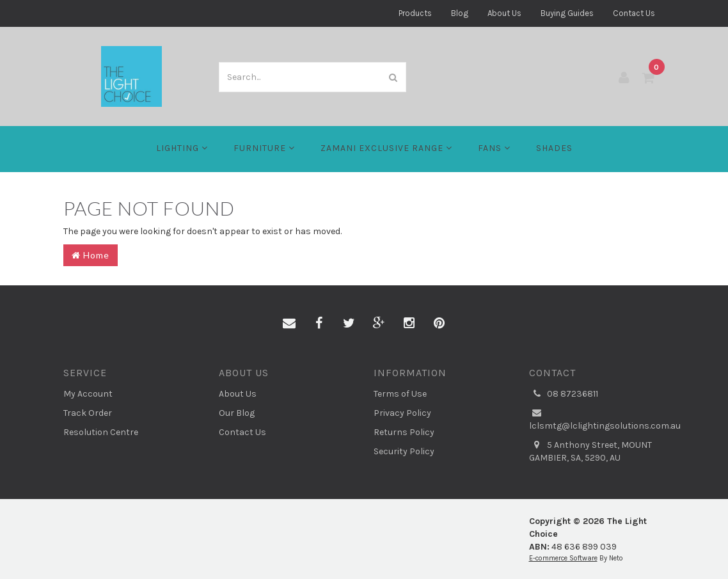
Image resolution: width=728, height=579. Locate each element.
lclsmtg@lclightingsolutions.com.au (597, 419)
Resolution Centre (101, 432)
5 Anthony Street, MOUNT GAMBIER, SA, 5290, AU (590, 451)
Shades (554, 148)
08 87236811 (564, 394)
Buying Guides (567, 13)
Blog (460, 13)
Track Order (88, 413)
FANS (494, 148)
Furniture (264, 148)
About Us (504, 13)
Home (91, 255)
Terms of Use (400, 394)
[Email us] (289, 324)
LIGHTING (182, 148)
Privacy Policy (402, 413)
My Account (88, 394)
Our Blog (237, 413)
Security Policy (404, 451)
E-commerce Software (563, 558)
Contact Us (634, 13)
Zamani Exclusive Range (386, 148)
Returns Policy (404, 432)
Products (415, 13)
